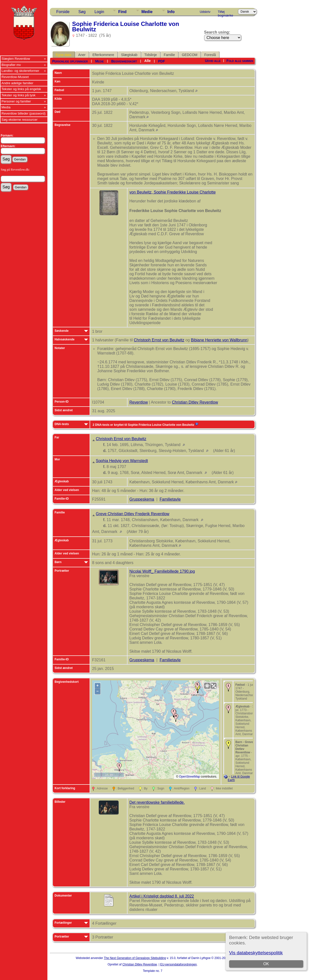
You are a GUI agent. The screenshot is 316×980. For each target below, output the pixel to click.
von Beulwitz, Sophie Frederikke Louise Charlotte (173, 192)
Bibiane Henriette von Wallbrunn (219, 340)
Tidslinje (151, 55)
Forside (63, 12)
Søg (82, 12)
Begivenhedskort (124, 61)
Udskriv (205, 12)
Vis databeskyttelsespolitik (256, 953)
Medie (147, 12)
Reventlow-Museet (15, 77)
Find (122, 12)
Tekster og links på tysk (19, 95)
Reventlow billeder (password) (24, 113)
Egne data (63, 55)
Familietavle (170, 499)
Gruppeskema (142, 499)
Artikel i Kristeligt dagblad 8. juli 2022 (162, 896)
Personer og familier (16, 101)
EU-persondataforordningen (178, 964)
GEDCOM (189, 55)
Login (99, 12)
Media (6, 107)
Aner (82, 55)
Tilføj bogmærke (225, 13)
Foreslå (210, 55)
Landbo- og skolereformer (20, 71)
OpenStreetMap (189, 777)
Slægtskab (129, 55)
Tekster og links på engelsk (21, 89)
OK (266, 964)
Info (171, 12)
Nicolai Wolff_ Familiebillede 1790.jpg (162, 571)
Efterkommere (103, 55)
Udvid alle (213, 61)
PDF (161, 61)
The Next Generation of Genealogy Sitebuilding (135, 958)
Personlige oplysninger (70, 61)
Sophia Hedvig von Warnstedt (122, 461)
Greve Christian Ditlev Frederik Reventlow (133, 514)
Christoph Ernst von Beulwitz (159, 340)
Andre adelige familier (17, 83)
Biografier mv (11, 65)
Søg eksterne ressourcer (20, 120)
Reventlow (139, 402)
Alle (148, 61)
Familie (169, 55)
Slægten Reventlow (16, 59)
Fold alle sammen (240, 61)
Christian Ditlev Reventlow (195, 402)
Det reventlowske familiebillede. (157, 802)
